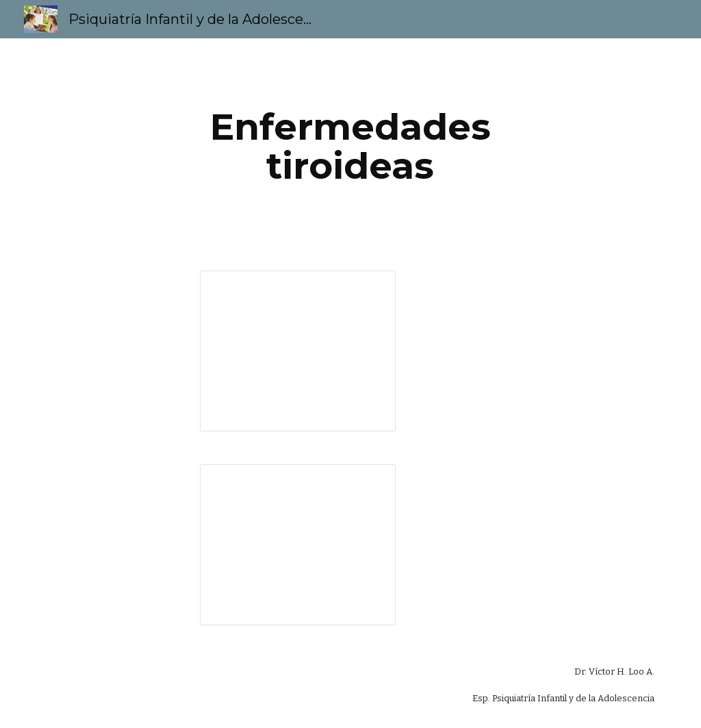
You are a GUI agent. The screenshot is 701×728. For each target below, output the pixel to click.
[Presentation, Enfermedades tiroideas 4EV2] (298, 545)
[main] (350, 146)
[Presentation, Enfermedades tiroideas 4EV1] (298, 351)
